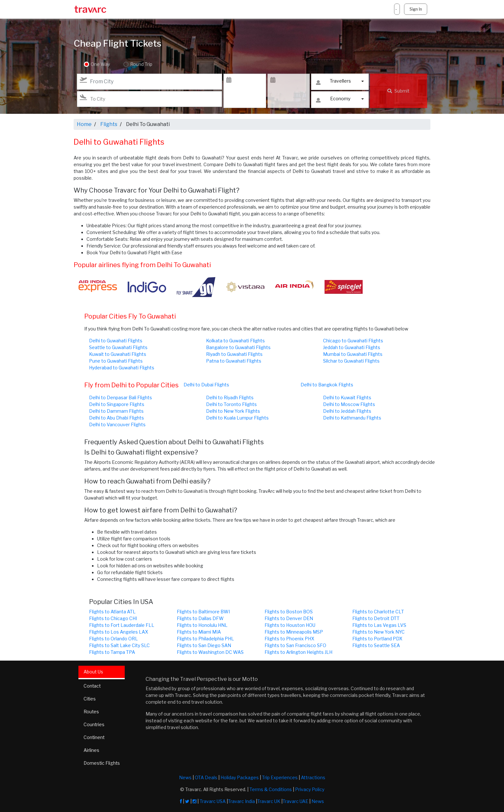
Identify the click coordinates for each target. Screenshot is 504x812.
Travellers (333, 82)
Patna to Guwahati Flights (234, 361)
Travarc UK (269, 801)
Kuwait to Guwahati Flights (118, 354)
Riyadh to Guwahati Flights (234, 354)
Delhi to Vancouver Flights (117, 424)
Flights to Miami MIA (199, 632)
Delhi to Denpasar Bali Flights (121, 397)
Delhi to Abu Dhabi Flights (117, 418)
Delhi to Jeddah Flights (347, 411)
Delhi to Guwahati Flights (116, 341)
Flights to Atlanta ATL (112, 612)
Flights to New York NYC (378, 632)
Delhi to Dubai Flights (206, 385)
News (185, 777)
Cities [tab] (90, 699)
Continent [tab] (94, 737)
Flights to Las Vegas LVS (379, 625)
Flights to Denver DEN (289, 618)
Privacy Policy (310, 789)
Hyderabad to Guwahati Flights (122, 368)
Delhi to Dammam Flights (116, 411)
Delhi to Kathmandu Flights (352, 418)
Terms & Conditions (271, 789)
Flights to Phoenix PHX (289, 639)
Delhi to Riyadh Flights (230, 397)
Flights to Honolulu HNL (202, 625)
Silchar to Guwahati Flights (351, 361)
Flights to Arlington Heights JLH (298, 652)
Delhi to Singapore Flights (117, 404)
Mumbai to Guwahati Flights (353, 354)
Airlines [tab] (91, 750)
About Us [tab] (93, 672)
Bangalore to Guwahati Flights (238, 347)
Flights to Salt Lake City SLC (119, 645)
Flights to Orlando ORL (113, 639)
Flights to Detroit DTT (376, 618)
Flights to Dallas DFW (200, 618)
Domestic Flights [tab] (102, 763)
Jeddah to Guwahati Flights (352, 347)
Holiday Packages (240, 777)
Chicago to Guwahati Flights (353, 341)
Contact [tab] (92, 686)
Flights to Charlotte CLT (378, 612)
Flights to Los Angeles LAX (119, 632)
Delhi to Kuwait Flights (347, 397)
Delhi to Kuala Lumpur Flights (237, 418)
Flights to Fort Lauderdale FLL (122, 625)
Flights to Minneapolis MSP (294, 632)
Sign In (415, 9)
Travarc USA (213, 801)
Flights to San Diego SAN (204, 645)
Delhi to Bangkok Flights (327, 385)
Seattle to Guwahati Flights (118, 347)
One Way (100, 64)
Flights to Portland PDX (377, 639)
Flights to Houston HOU (290, 625)
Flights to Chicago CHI (113, 618)
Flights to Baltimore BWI (203, 612)
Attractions (313, 777)
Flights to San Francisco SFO (295, 645)
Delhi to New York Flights (233, 411)
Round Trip (141, 64)
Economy (333, 100)
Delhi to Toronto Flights (231, 404)
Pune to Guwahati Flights (116, 361)
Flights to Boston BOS (289, 612)
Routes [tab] (91, 712)
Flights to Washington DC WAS (210, 652)
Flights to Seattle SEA (376, 645)
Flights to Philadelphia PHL (205, 639)
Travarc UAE (295, 801)
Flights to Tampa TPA (112, 652)
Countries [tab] (94, 724)
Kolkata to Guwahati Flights (235, 341)
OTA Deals (206, 777)
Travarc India (241, 801)
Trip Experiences (280, 777)
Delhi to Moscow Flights (349, 404)
